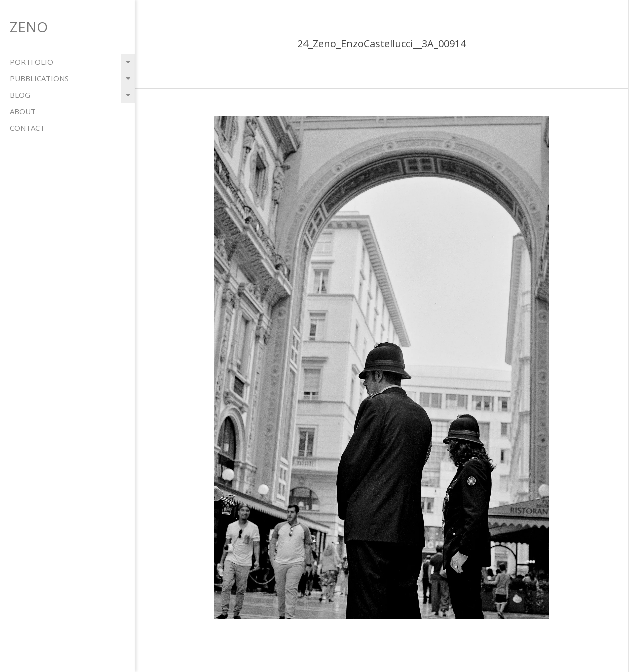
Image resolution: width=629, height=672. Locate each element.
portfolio (32, 62)
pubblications (39, 78)
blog (20, 95)
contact (27, 128)
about (23, 111)
